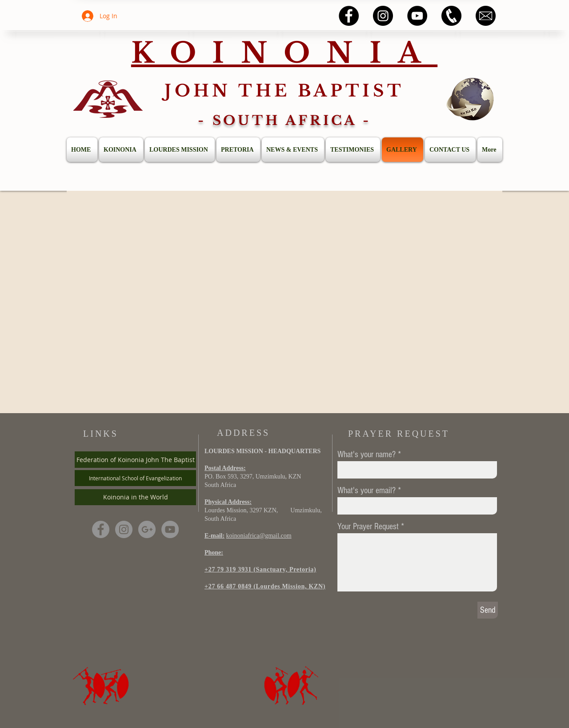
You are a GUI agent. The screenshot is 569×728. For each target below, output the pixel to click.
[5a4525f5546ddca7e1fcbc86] (451, 16)
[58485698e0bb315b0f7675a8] (486, 16)
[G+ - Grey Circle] (147, 529)
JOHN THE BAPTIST (284, 91)
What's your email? (367, 491)
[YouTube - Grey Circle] (170, 529)
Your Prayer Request (368, 527)
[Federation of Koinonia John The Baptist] (135, 460)
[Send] (488, 610)
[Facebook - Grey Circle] (101, 529)
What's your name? (367, 454)
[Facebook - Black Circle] (349, 16)
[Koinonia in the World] (135, 497)
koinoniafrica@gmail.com (259, 536)
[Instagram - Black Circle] (383, 16)
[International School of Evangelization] (135, 478)
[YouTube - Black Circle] (417, 16)
